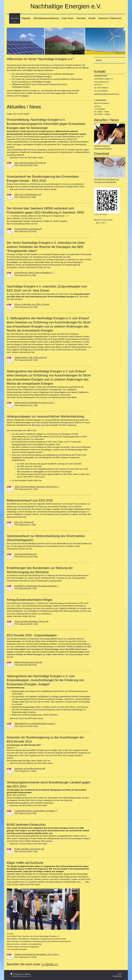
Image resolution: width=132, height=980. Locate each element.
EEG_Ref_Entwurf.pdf (24, 522)
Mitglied (25, 96)
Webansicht (117, 976)
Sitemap (28, 974)
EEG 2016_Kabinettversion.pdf (28, 194)
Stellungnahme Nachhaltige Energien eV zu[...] (35, 403)
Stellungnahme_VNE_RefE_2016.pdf (31, 357)
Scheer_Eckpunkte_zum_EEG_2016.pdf (32, 304)
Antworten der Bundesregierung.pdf (30, 768)
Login (119, 974)
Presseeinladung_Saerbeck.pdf (28, 229)
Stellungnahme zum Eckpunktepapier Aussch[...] (35, 723)
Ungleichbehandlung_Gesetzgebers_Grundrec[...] (36, 811)
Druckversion (17, 974)
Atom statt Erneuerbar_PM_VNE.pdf (30, 163)
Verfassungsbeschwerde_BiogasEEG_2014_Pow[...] (37, 954)
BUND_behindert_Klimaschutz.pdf (29, 849)
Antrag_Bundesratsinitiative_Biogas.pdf (31, 621)
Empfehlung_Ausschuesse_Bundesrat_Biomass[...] (37, 586)
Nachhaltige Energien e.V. (66, 6)
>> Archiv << (50, 964)
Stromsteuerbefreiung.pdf (25, 554)
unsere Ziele (60, 93)
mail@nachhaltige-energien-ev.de (107, 94)
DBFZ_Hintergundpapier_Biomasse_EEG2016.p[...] (37, 487)
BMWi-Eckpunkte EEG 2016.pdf (28, 662)
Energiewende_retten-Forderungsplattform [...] (34, 273)
